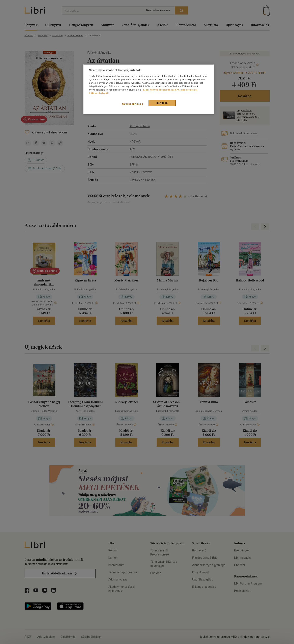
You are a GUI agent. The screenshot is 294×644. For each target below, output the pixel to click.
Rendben (162, 103)
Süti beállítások (132, 104)
